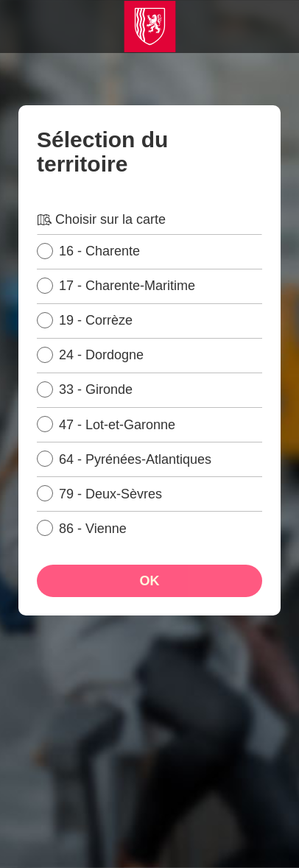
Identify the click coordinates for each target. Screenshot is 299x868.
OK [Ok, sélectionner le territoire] (150, 581)
